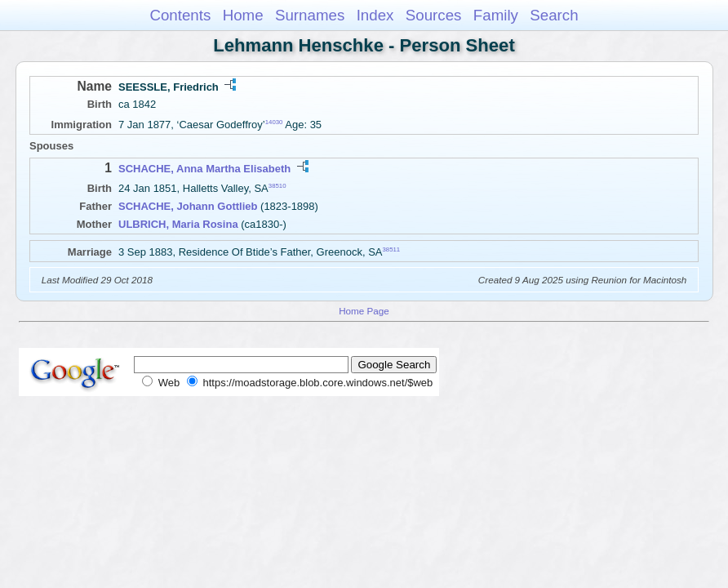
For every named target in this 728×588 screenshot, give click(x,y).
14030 (274, 122)
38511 (392, 249)
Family (496, 15)
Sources (434, 15)
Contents (180, 15)
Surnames (310, 15)
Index (375, 15)
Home (243, 15)
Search (554, 15)
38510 (277, 186)
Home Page (364, 311)
